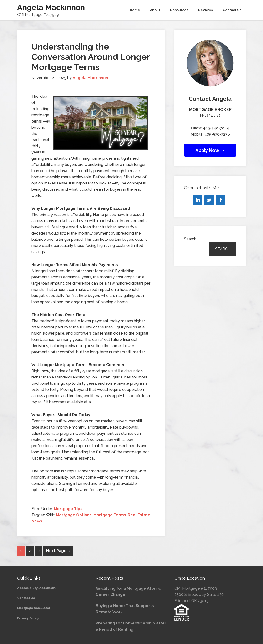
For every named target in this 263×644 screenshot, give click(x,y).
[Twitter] (209, 200)
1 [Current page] (21, 551)
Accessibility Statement (36, 587)
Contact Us (26, 597)
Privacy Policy (28, 617)
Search (190, 239)
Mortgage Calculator (34, 607)
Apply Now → (210, 150)
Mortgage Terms (110, 515)
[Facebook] (221, 200)
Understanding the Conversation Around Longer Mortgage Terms (91, 57)
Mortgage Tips (68, 509)
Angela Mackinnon (51, 7)
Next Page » (58, 551)
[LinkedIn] (198, 200)
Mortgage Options (74, 515)
